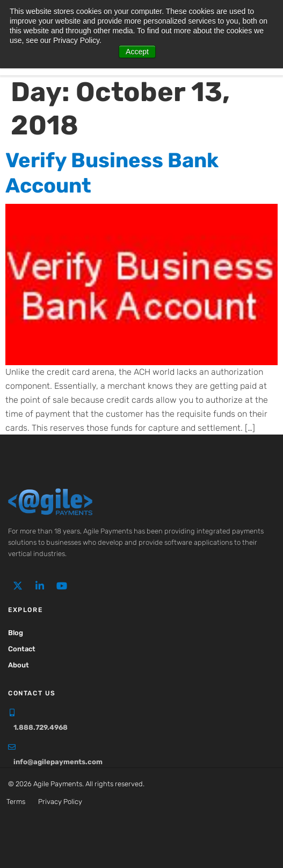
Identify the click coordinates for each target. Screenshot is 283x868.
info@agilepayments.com (58, 762)
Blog (16, 633)
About (19, 665)
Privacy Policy (60, 802)
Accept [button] (137, 52)
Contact (22, 649)
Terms (16, 802)
